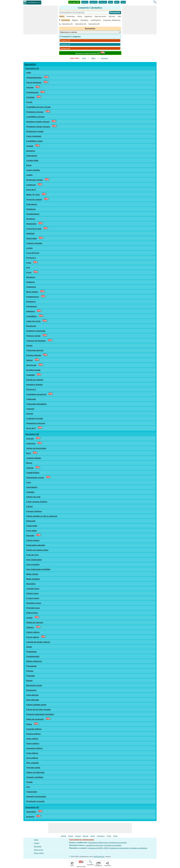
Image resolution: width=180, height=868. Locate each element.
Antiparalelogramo (34, 78)
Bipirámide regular (34, 685)
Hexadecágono (33, 214)
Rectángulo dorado (34, 180)
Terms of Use (39, 850)
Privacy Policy (39, 853)
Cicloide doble (32, 160)
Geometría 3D (81, 24)
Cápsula (30, 468)
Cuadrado (30, 375)
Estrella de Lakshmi (35, 380)
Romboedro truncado (35, 801)
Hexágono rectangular (36, 331)
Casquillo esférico (34, 729)
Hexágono (31, 219)
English (63, 836)
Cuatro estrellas (33, 170)
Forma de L (31, 258)
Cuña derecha (32, 695)
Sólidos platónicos (34, 661)
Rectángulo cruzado (35, 131)
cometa (29, 248)
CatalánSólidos (33, 473)
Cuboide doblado (34, 458)
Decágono (31, 151)
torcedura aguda (33, 370)
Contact (37, 843)
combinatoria (96, 20)
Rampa (29, 681)
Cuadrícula (31, 185)
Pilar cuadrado (32, 763)
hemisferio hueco (34, 603)
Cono (29, 482)
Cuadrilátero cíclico (34, 141)
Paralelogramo (33, 297)
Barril (28, 453)
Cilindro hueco (32, 593)
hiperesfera (31, 812)
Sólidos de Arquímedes (36, 448)
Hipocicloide (31, 238)
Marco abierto (32, 292)
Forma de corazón (34, 199)
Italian (93, 836)
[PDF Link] (46, 78)
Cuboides (30, 492)
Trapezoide (31, 399)
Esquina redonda (34, 355)
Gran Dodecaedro (34, 560)
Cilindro (30, 507)
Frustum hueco (33, 598)
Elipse (29, 165)
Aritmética (84, 20)
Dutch (115, 836)
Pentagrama (32, 306)
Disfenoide (31, 521)
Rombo (29, 346)
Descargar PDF (74, 2)
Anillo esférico (32, 739)
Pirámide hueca (33, 608)
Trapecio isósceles (34, 243)
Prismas (30, 671)
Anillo (29, 73)
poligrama (30, 311)
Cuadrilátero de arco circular (38, 107)
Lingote (29, 618)
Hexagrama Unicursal (36, 423)
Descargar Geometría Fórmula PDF (90, 53)
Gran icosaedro (33, 564)
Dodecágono (32, 156)
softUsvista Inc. (99, 857)
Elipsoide (30, 536)
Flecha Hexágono (34, 82)
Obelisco (30, 627)
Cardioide (30, 97)
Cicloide (30, 146)
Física (123, 2)
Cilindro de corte (33, 497)
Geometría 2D (67, 24)
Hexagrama (31, 224)
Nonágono (31, 277)
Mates (117, 2)
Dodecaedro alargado (36, 545)
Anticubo (30, 439)
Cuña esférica (32, 753)
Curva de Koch (33, 253)
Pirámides (31, 676)
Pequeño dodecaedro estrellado (40, 714)
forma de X (31, 428)
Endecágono (32, 204)
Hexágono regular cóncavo (38, 122)
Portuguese (101, 836)
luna (28, 267)
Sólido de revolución (35, 719)
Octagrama (31, 287)
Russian (86, 836)
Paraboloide (31, 652)
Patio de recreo (100, 16)
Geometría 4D (94, 24)
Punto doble (31, 531)
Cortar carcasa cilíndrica (37, 502)
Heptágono (31, 209)
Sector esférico (33, 743)
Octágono (30, 282)
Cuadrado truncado (35, 418)
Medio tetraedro (33, 579)
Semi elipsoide (33, 700)
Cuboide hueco (33, 589)
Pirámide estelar (33, 768)
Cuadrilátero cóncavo (35, 117)
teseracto (30, 817)
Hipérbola (30, 233)
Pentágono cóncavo (35, 112)
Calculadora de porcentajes (117, 843)
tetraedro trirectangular (36, 797)
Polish (109, 836)
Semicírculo (31, 365)
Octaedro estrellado (35, 777)
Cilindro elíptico (33, 540)
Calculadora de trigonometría (119, 848)
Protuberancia (32, 92)
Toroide (29, 782)
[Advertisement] (41, 20)
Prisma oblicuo (33, 637)
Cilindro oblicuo (33, 632)
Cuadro (29, 175)
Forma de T (31, 389)
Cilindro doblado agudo (36, 705)
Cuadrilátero (32, 316)
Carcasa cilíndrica (34, 511)
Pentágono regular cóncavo (38, 127)
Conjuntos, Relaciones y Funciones (117, 20)
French (71, 836)
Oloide (29, 647)
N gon (29, 272)
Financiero (103, 2)
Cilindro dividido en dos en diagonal (42, 516)
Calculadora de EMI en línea (98, 843)
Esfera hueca (32, 613)
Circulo (29, 102)
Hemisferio (31, 584)
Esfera (29, 724)
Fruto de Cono (32, 555)
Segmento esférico (34, 748)
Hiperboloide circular (35, 478)
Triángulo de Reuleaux (36, 341)
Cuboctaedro (32, 487)
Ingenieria (94, 2)
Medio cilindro (32, 574)
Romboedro (31, 690)
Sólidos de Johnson (35, 622)
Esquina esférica (33, 734)
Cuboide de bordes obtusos (38, 642)
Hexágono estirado (34, 385)
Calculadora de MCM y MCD (98, 848)
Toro (28, 787)
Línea (29, 263)
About (36, 840)
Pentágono (31, 302)
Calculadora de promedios (113, 845)
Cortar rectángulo (34, 136)
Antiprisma (31, 443)
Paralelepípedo (33, 656)
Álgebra (75, 20)
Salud (111, 2)
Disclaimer (38, 846)
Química (85, 2)
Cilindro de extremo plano (37, 550)
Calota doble (32, 526)
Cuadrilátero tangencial (36, 394)
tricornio (30, 414)
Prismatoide (31, 666)
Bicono (29, 463)
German (78, 836)
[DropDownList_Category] (90, 32)
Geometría (66, 20)
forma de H (31, 190)
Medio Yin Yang (33, 195)
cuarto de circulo (33, 321)
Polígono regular (33, 336)
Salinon (29, 360)
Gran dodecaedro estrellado (38, 569)
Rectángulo (31, 326)
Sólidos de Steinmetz (35, 772)
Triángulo (30, 409)
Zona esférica (32, 758)
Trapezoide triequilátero (36, 404)
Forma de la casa (34, 229)
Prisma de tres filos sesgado (38, 709)
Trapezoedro (32, 792)
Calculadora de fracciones (94, 845)
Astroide (30, 87)
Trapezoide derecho (35, 350)
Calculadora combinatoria (138, 848)
